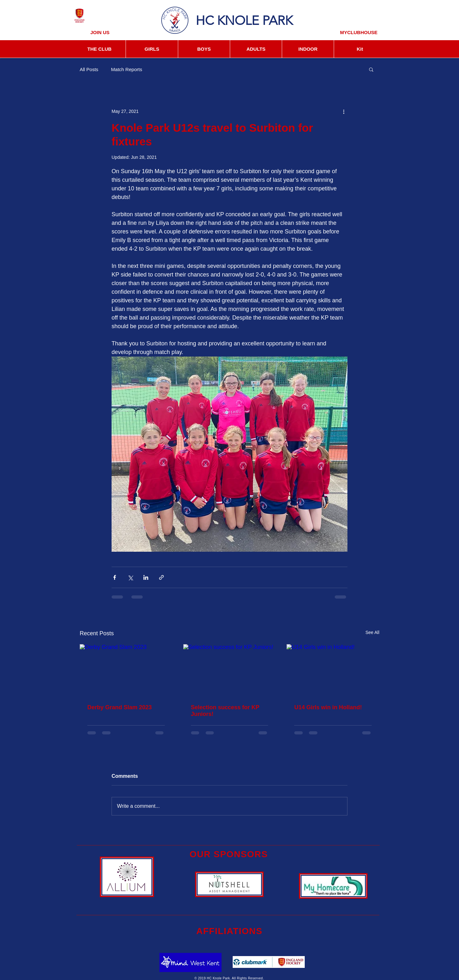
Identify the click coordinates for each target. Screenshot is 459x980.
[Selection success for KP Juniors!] (230, 670)
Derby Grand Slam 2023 (120, 707)
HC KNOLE (227, 20)
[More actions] (344, 111)
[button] (371, 69)
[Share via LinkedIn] (146, 577)
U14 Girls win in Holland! (328, 707)
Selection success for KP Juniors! (225, 711)
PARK (277, 20)
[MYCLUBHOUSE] (359, 32)
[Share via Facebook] (115, 577)
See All (372, 632)
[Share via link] (161, 577)
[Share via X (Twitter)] (130, 577)
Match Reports (127, 69)
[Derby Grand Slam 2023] (126, 670)
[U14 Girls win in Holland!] (333, 670)
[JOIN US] (100, 32)
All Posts (89, 69)
